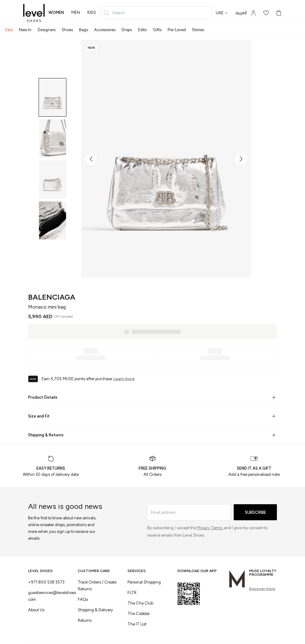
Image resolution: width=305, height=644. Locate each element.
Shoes (67, 30)
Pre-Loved (177, 30)
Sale (9, 30)
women (56, 12)
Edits (142, 30)
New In (25, 30)
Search (114, 13)
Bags (84, 30)
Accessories (105, 30)
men (76, 12)
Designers (47, 30)
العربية (241, 13)
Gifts (157, 30)
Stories (198, 30)
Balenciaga (52, 297)
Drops (127, 30)
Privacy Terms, (210, 528)
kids (92, 12)
